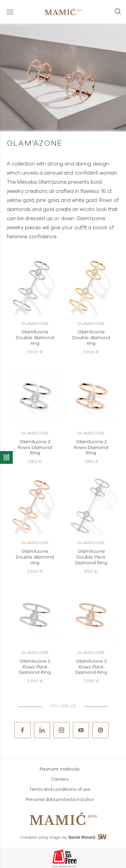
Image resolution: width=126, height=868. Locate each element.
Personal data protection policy (60, 800)
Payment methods (60, 769)
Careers (60, 780)
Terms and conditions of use (60, 790)
